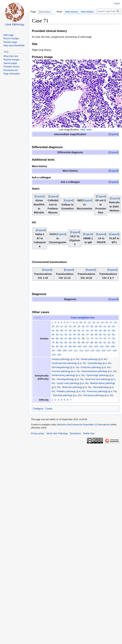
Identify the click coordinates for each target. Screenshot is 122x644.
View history (83, 19)
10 (81, 323)
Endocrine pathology (91, 367)
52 (66, 335)
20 (57, 327)
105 (107, 347)
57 (87, 335)
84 (75, 343)
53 (70, 335)
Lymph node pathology (68, 383)
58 (92, 335)
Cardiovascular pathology (64, 363)
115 (98, 351)
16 (107, 323)
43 (92, 331)
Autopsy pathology (61, 359)
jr (72, 359)
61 (105, 335)
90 (100, 343)
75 (100, 339)
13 (94, 323)
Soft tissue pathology (94, 395)
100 (79, 347)
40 (79, 331)
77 (109, 339)
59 (96, 335)
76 (105, 339)
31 (105, 327)
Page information (12, 74)
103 (96, 347)
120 (59, 355)
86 (83, 343)
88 (92, 343)
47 (109, 331)
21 (62, 327)
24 (75, 327)
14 (98, 323)
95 (57, 347)
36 (62, 331)
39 (75, 331)
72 (87, 339)
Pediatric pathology (66, 391)
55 (79, 335)
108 (59, 351)
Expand (114, 134)
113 (87, 351)
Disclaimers (75, 433)
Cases (49, 409)
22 (66, 327)
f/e (77, 359)
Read (55, 19)
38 (70, 331)
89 (96, 343)
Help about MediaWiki (14, 46)
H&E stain (86, 130)
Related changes (12, 60)
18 (115, 323)
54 (75, 335)
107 (54, 351)
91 (105, 343)
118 (115, 351)
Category (38, 409)
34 (53, 331)
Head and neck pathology (98, 379)
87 (87, 343)
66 (62, 339)
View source (67, 19)
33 (113, 327)
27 (87, 327)
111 (76, 351)
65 (57, 339)
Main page (8, 35)
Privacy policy (38, 433)
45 (100, 331)
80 (57, 343)
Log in (117, 3)
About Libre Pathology (57, 433)
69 (75, 339)
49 (53, 335)
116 (104, 351)
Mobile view (89, 433)
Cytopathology (95, 363)
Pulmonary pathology (97, 391)
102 (91, 347)
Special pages (10, 63)
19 (53, 327)
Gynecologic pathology (98, 375)
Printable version (11, 67)
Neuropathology (101, 387)
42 (87, 331)
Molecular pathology (72, 387)
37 (66, 331)
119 (54, 355)
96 (62, 347)
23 (70, 327)
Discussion (44, 12)
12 (89, 323)
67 (66, 339)
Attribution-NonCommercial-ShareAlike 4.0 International (83, 425)
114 (92, 351)
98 (70, 347)
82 (66, 343)
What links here (11, 56)
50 (57, 335)
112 (81, 351)
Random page (10, 42)
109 (65, 351)
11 (85, 323)
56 (83, 335)
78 (113, 339)
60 (100, 335)
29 (96, 327)
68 (70, 339)
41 (83, 331)
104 (102, 347)
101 (85, 347)
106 (113, 347)
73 (92, 339)
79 (53, 343)
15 (102, 323)
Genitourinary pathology (64, 375)
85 (79, 343)
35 (57, 331)
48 (113, 331)
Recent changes (11, 38)
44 (96, 331)
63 (113, 335)
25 (79, 327)
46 (105, 331)
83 (70, 343)
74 (96, 339)
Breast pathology (89, 359)
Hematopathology (66, 379)
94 (53, 347)
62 (109, 335)
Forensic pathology (61, 371)
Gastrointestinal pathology (94, 371)
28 (92, 327)
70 (79, 339)
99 (75, 347)
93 (113, 343)
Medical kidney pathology (103, 383)
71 (83, 339)
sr (74, 359)
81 (62, 343)
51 (62, 335)
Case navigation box (83, 318)
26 (83, 327)
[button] (114, 134)
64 (53, 339)
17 (111, 323)
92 (109, 343)
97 (66, 347)
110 (70, 351)
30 (100, 327)
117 (109, 351)
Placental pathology (63, 395)
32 (109, 327)
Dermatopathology (61, 367)
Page (33, 12)
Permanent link (11, 70)
